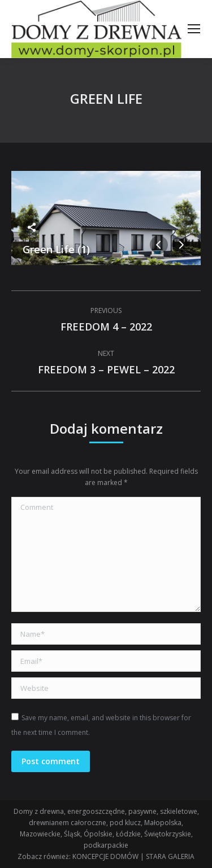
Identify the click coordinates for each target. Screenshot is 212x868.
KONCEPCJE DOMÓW (105, 856)
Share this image (32, 227)
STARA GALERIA (170, 856)
